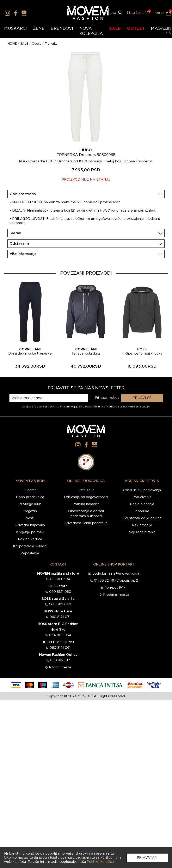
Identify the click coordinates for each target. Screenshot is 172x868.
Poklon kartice (30, 539)
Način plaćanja (142, 504)
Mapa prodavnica (30, 497)
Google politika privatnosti (101, 407)
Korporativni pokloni (30, 546)
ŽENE (39, 29)
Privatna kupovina (30, 525)
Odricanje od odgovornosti (86, 497)
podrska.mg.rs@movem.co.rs (116, 574)
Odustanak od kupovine (142, 518)
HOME (12, 44)
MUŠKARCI (16, 29)
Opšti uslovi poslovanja (142, 490)
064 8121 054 (60, 635)
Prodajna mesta (116, 595)
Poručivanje (142, 497)
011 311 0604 (60, 579)
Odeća (37, 44)
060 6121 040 (60, 604)
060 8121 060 (60, 592)
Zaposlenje (30, 553)
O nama (30, 490)
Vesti (30, 518)
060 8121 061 (60, 648)
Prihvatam (147, 858)
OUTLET (136, 29)
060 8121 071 (60, 617)
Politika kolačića (86, 504)
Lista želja (86, 490)
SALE (115, 29)
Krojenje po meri (30, 532)
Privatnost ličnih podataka (86, 523)
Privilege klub (30, 504)
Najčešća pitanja (142, 532)
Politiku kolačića (100, 862)
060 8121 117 (60, 660)
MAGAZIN (161, 29)
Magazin (30, 511)
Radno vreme (60, 667)
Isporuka (142, 511)
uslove (115, 398)
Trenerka (51, 44)
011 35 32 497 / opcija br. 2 (116, 581)
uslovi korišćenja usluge (135, 407)
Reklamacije (142, 525)
